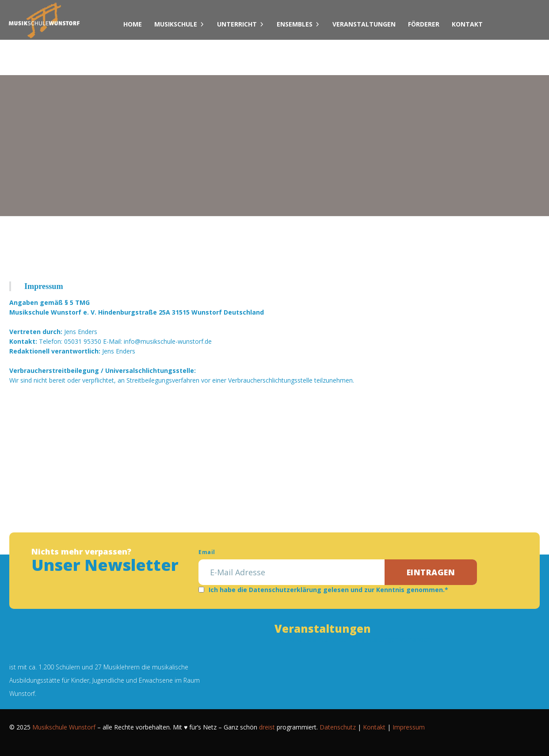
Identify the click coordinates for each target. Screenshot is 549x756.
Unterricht (237, 24)
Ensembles (295, 24)
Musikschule (176, 24)
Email (207, 552)
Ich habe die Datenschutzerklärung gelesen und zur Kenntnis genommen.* (328, 590)
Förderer (424, 24)
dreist (267, 727)
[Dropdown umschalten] (202, 24)
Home (133, 24)
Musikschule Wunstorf (64, 727)
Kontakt (467, 24)
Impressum (409, 727)
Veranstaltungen (364, 24)
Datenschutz (338, 727)
